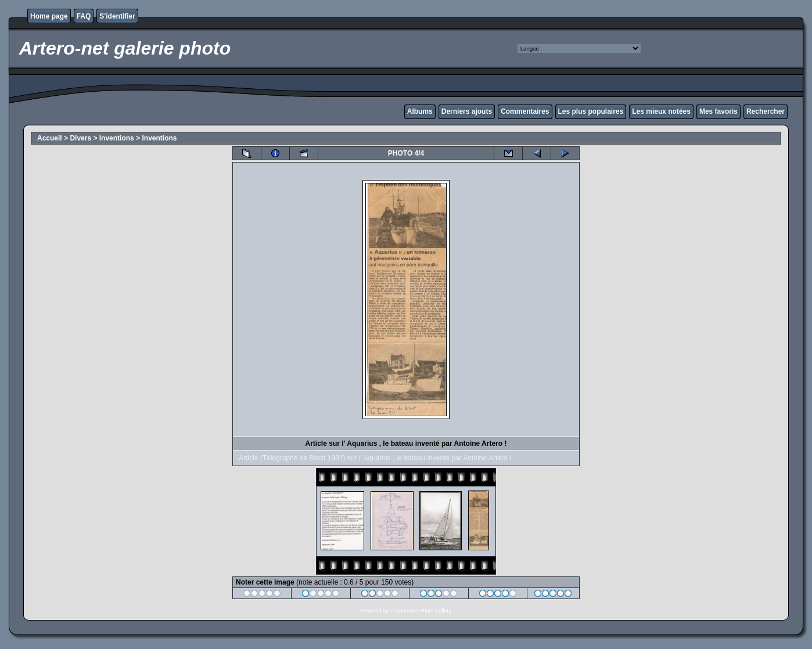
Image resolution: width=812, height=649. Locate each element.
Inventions (117, 138)
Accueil (50, 138)
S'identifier (117, 16)
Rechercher (766, 111)
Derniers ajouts (467, 111)
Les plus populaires (591, 111)
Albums (420, 111)
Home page (49, 16)
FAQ (84, 16)
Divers (80, 138)
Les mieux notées (661, 111)
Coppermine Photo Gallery (421, 611)
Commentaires (525, 111)
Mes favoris (718, 111)
